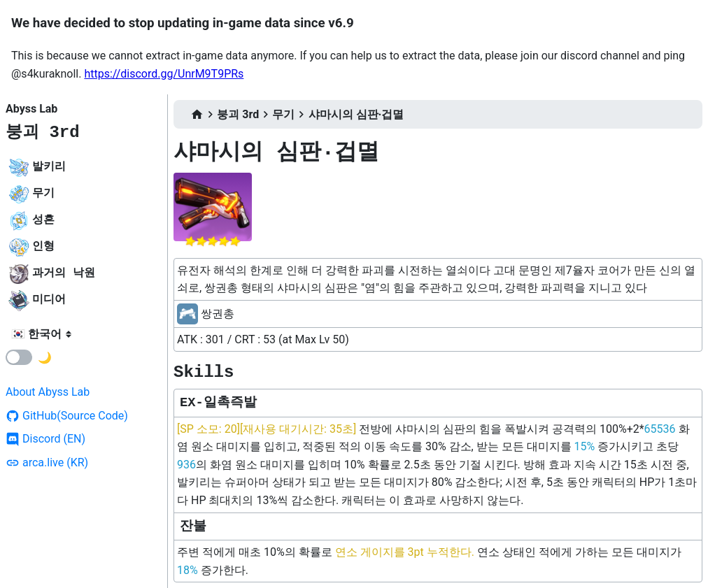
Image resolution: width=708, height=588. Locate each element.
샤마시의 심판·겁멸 (356, 114)
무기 (283, 114)
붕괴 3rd (43, 132)
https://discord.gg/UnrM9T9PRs (164, 74)
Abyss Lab (31, 109)
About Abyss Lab (48, 392)
